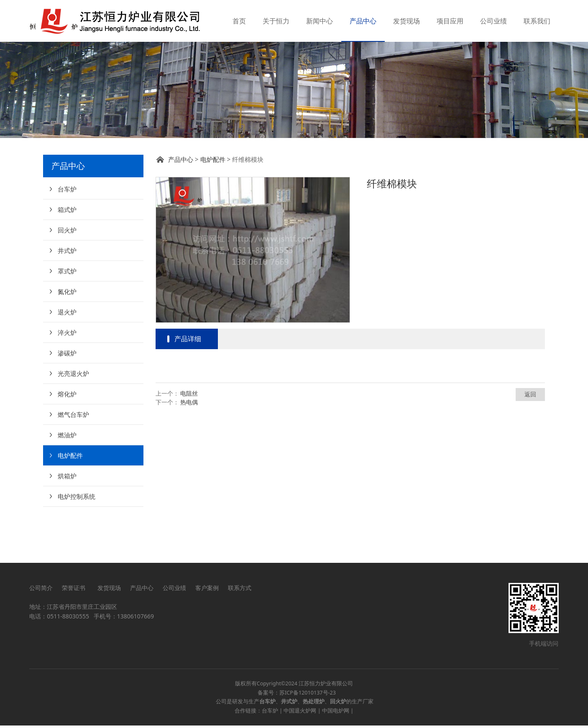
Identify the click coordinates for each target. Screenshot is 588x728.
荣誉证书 (75, 590)
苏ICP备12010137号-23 (308, 695)
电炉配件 (70, 497)
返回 (530, 436)
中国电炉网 (336, 713)
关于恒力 (276, 21)
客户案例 (207, 590)
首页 (239, 21)
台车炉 (67, 231)
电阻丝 (189, 435)
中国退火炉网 (300, 713)
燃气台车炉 (73, 456)
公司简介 (41, 590)
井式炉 (67, 292)
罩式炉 (67, 313)
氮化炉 (67, 333)
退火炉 (67, 354)
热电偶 (189, 444)
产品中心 (363, 21)
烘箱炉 (67, 518)
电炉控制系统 (77, 538)
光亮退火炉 (73, 415)
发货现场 (406, 21)
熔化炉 (67, 436)
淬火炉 (67, 374)
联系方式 (240, 590)
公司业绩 (493, 21)
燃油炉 (67, 477)
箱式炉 (67, 251)
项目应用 (450, 21)
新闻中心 (320, 21)
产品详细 (188, 381)
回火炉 (67, 272)
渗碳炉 (67, 395)
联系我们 (537, 21)
